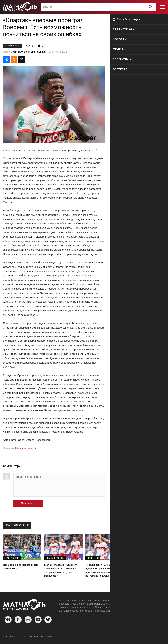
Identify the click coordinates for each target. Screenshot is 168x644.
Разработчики (133, 637)
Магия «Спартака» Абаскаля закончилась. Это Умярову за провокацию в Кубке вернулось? (61, 570)
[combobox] (98, 7)
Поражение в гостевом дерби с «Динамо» (20, 567)
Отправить (28, 503)
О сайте (117, 637)
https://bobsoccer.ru (26, 448)
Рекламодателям (155, 637)
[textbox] (98, 7)
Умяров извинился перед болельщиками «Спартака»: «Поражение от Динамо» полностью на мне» (143, 570)
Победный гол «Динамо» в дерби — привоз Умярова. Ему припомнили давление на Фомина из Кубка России (104, 570)
